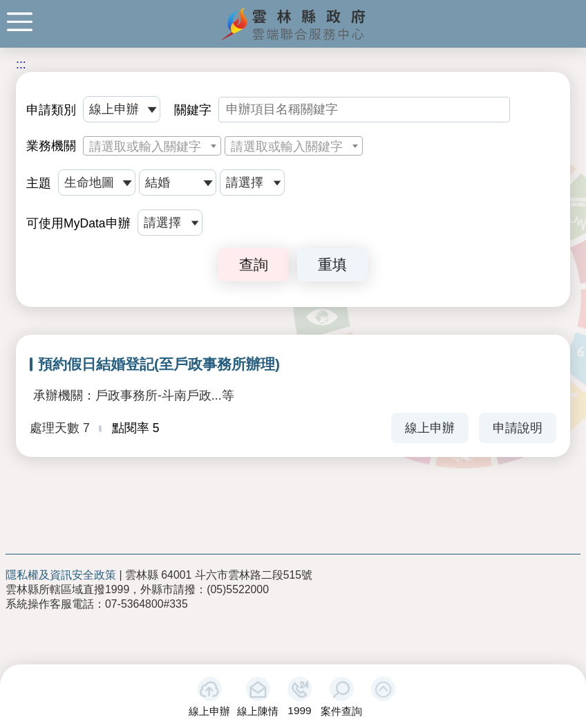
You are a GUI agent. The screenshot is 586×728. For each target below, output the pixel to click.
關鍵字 (193, 110)
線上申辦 (209, 711)
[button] (383, 689)
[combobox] (152, 146)
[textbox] (152, 147)
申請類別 (51, 110)
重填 (332, 264)
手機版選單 (20, 22)
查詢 (254, 264)
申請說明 (518, 428)
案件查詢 (341, 711)
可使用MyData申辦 (78, 223)
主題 (39, 183)
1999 (299, 710)
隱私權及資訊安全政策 (61, 575)
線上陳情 (258, 711)
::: (21, 64)
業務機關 (51, 146)
